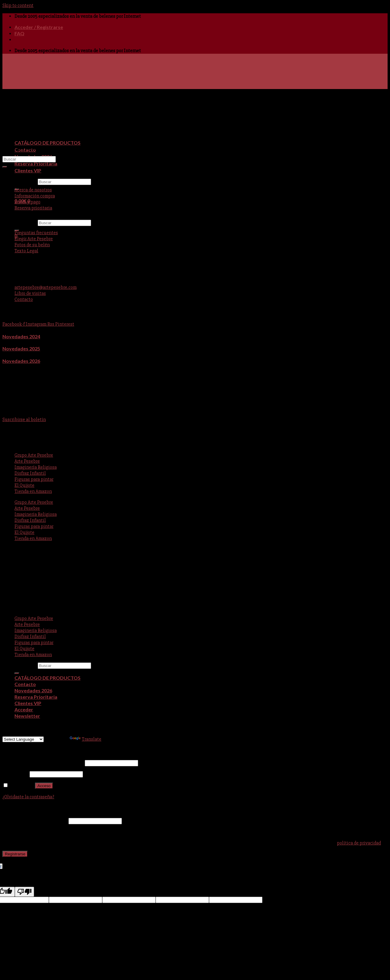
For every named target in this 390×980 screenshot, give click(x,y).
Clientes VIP (28, 170)
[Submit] (5, 167)
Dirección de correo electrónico (35, 821)
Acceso (44, 786)
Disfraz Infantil (30, 473)
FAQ (19, 33)
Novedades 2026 (21, 361)
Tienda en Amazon (33, 491)
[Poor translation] (24, 892)
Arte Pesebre (27, 461)
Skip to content (18, 5)
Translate (86, 739)
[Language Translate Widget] (23, 739)
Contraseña (16, 774)
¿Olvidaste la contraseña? (28, 797)
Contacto (25, 684)
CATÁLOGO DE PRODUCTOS (48, 143)
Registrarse (15, 854)
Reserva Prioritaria (36, 163)
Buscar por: (26, 182)
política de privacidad (359, 843)
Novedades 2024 (21, 336)
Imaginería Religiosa (36, 467)
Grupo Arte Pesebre (34, 455)
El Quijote (24, 485)
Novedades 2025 (21, 348)
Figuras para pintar (34, 479)
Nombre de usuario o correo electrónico (43, 763)
